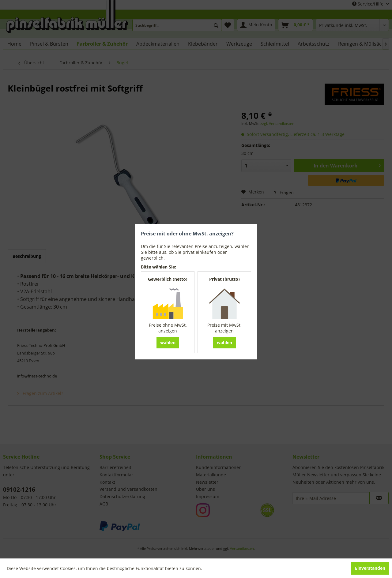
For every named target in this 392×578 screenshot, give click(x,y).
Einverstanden (370, 568)
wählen (168, 342)
